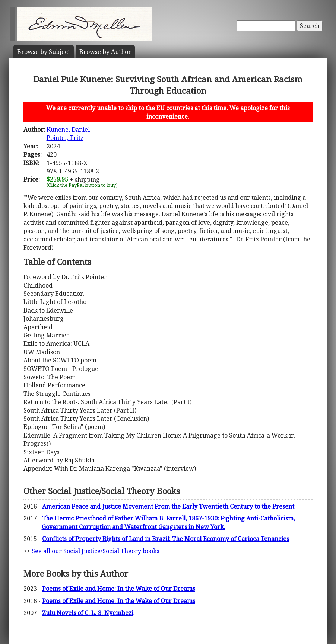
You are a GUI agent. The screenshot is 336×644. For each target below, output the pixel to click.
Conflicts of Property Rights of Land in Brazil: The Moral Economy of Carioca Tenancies (166, 539)
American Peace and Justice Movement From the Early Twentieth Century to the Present (168, 506)
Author (105, 52)
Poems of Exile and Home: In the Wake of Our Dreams (119, 589)
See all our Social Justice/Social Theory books (96, 551)
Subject (44, 52)
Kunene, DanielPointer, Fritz (68, 134)
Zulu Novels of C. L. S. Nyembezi (88, 613)
